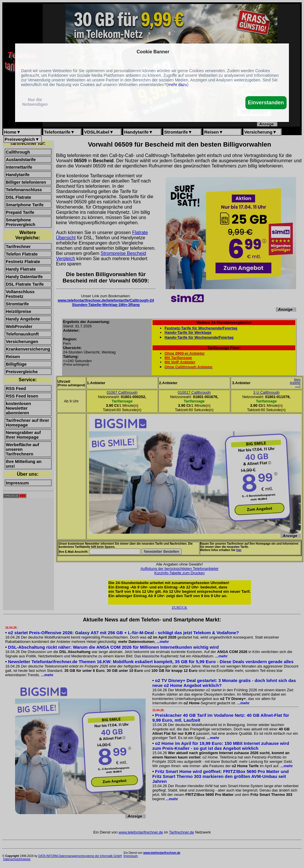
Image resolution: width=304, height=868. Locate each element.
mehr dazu (178, 85)
